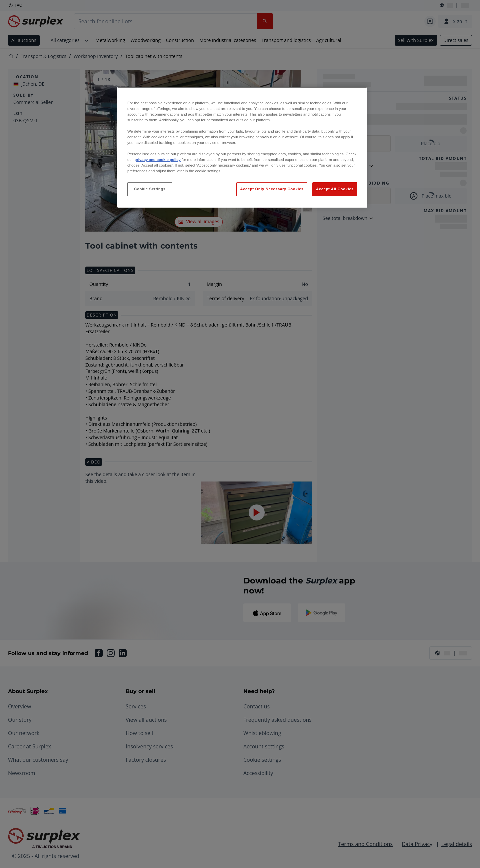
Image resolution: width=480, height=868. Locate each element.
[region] (242, 147)
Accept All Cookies (335, 189)
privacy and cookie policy (157, 160)
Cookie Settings (150, 189)
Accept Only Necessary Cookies (272, 189)
